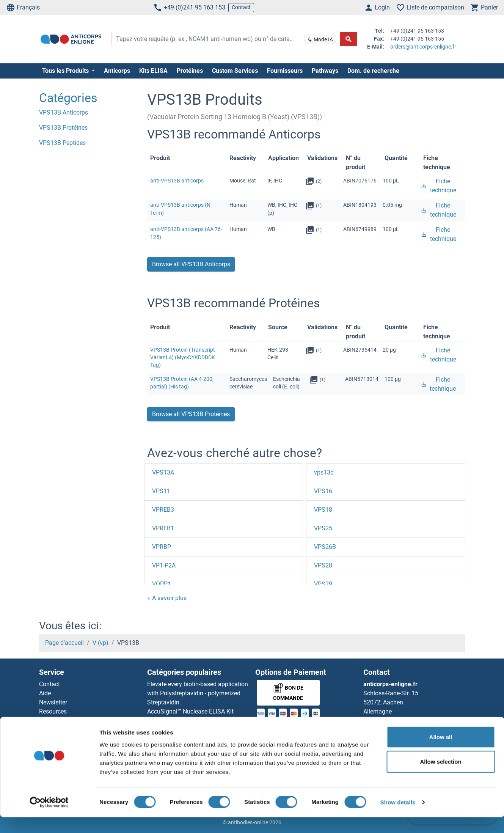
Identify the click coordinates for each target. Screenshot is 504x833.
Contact (241, 7)
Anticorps (117, 71)
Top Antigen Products (68, 721)
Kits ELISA (153, 71)
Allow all (441, 752)
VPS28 (323, 565)
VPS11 (161, 491)
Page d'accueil (64, 643)
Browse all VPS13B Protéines (191, 414)
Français (23, 8)
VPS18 (323, 510)
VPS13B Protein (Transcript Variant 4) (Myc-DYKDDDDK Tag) (183, 358)
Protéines (190, 71)
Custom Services (235, 71)
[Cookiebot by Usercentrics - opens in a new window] (49, 818)
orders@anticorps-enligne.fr (423, 47)
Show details (398, 818)
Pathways (325, 71)
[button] (167, 598)
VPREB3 (163, 510)
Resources (53, 711)
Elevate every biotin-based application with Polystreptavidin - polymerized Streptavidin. (198, 693)
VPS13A (163, 472)
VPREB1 (163, 528)
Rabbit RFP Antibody (175, 721)
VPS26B (325, 547)
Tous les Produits (66, 71)
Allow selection (440, 777)
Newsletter (53, 702)
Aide (45, 693)
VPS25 (323, 528)
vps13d (324, 472)
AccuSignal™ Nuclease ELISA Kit (190, 711)
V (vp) (100, 643)
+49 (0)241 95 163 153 (189, 8)
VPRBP (162, 547)
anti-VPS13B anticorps (177, 181)
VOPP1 (162, 584)
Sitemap (50, 730)
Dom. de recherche (373, 71)
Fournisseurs (285, 71)
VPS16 (323, 491)
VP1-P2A (164, 565)
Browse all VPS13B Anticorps (191, 264)
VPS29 (323, 584)
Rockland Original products (183, 730)
